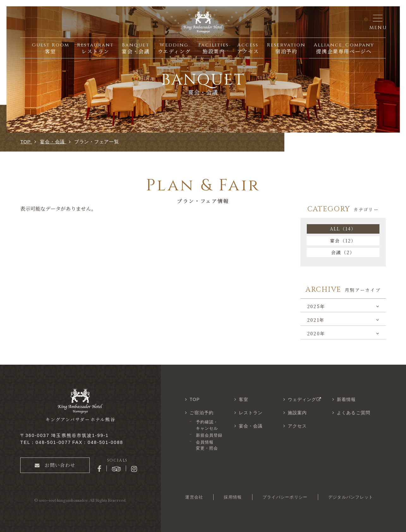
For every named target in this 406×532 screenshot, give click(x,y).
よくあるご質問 (354, 413)
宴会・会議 (251, 426)
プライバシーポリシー (285, 497)
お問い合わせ (55, 465)
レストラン (251, 413)
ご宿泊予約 (202, 413)
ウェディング (305, 399)
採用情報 (233, 497)
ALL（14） (343, 229)
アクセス (297, 426)
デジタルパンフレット (351, 497)
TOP (195, 399)
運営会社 (194, 497)
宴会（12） (343, 241)
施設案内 (297, 413)
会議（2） (343, 252)
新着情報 (346, 399)
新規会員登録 (209, 435)
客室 (244, 399)
